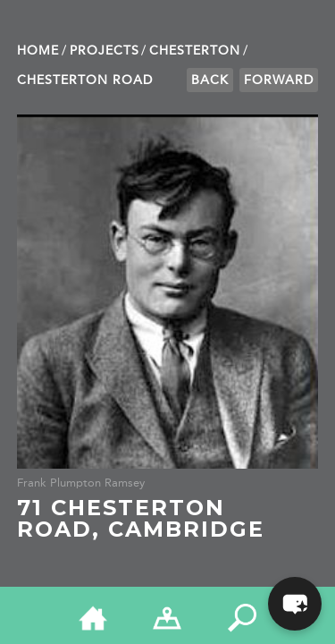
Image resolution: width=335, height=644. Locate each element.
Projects (105, 51)
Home (38, 51)
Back (210, 80)
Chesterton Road (85, 80)
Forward (279, 80)
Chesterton (195, 51)
